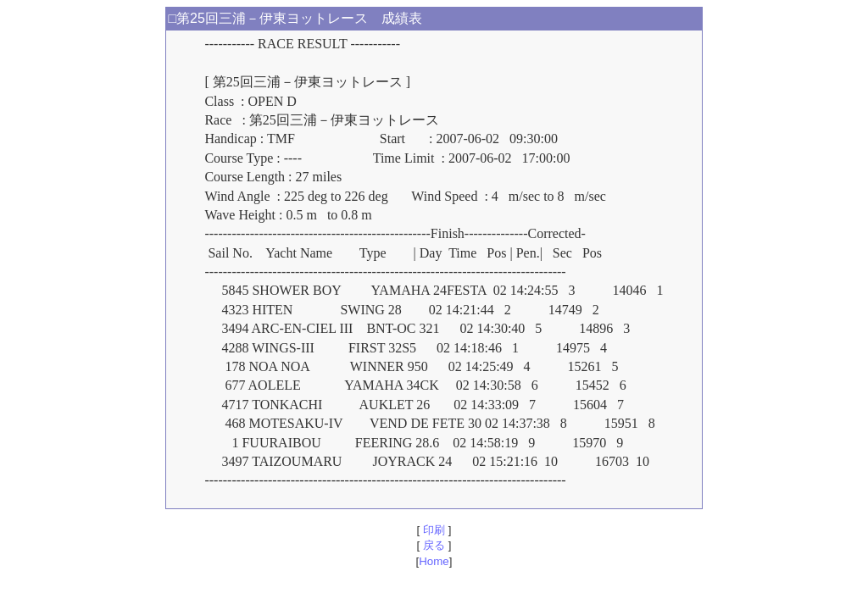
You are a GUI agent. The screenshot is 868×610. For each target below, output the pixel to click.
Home (434, 561)
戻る (434, 545)
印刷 (434, 530)
